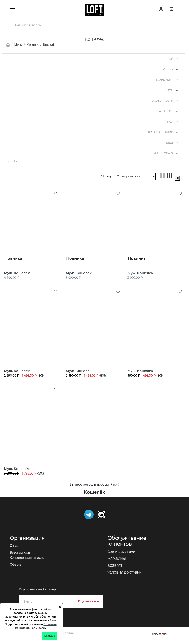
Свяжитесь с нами (121, 552)
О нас (14, 546)
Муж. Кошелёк (17, 273)
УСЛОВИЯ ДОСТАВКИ (125, 573)
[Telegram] (89, 514)
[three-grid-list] (170, 176)
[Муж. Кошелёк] (33, 227)
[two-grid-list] (162, 176)
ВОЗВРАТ (115, 566)
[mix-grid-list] (177, 178)
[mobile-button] (12, 10)
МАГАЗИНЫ (117, 559)
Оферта (16, 565)
